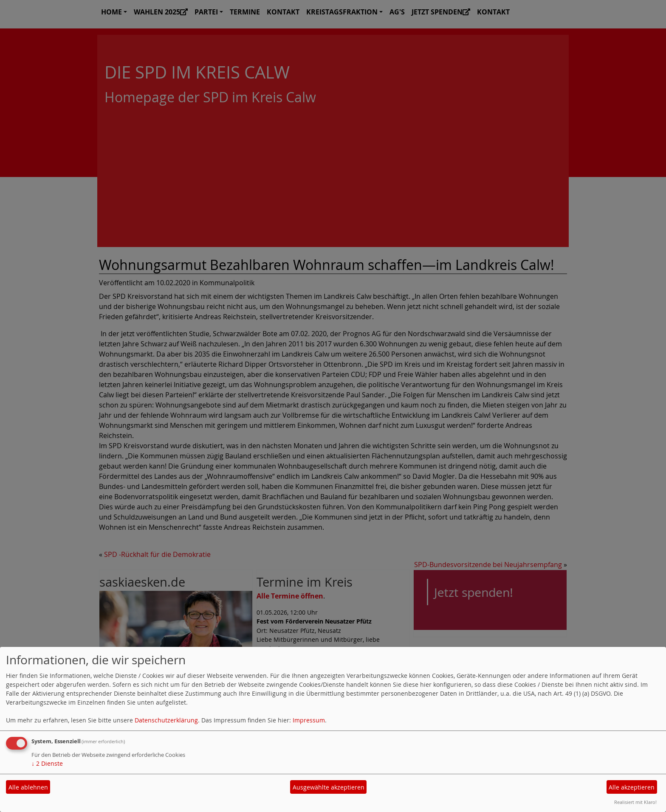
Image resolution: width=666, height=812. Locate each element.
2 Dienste (47, 763)
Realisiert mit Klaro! (635, 802)
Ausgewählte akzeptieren (329, 787)
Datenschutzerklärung (166, 720)
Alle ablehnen (28, 787)
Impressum (309, 720)
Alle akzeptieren (632, 787)
